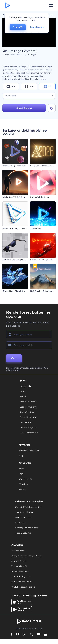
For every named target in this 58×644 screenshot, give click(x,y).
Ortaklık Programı (28, 407)
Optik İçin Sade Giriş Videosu (16, 260)
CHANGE (18, 27)
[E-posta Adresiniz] (29, 345)
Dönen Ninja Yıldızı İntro (14, 291)
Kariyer (23, 396)
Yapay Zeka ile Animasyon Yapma (27, 556)
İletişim (23, 391)
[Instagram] (18, 634)
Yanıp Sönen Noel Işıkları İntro (44, 166)
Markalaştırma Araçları (29, 450)
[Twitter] (31, 634)
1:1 (47, 86)
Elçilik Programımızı (29, 433)
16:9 (11, 86)
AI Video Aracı (18, 551)
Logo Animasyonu (24, 517)
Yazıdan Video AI (19, 566)
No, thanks (37, 27)
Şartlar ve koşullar (28, 417)
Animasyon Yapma (24, 512)
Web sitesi (23, 484)
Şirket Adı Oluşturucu (21, 577)
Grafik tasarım (25, 479)
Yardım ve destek (28, 402)
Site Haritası (25, 422)
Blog (21, 456)
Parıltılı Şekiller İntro (40, 197)
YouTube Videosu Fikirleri (23, 587)
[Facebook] (12, 634)
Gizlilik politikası (27, 412)
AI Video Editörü (19, 561)
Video (21, 469)
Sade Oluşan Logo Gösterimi (16, 228)
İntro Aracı (20, 523)
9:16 (29, 86)
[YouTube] (38, 634)
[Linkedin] (45, 634)
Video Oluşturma (23, 533)
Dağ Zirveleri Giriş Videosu (42, 291)
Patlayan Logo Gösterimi (14, 166)
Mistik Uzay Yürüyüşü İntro (15, 197)
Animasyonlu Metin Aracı (27, 528)
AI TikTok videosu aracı (22, 582)
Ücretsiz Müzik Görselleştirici (28, 507)
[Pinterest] (24, 634)
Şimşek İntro (36, 228)
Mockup (22, 489)
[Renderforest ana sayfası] (7, 5)
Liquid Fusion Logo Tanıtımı (43, 260)
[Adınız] (29, 334)
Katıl (14, 358)
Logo (21, 474)
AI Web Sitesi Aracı (20, 571)
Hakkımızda (25, 386)
